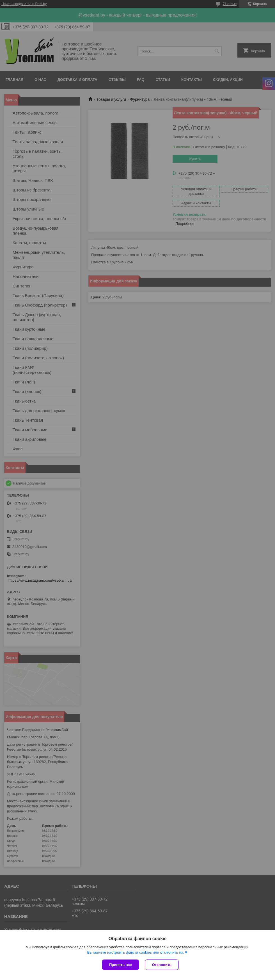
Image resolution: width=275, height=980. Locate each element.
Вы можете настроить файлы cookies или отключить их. (136, 952)
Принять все (121, 965)
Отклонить (162, 965)
